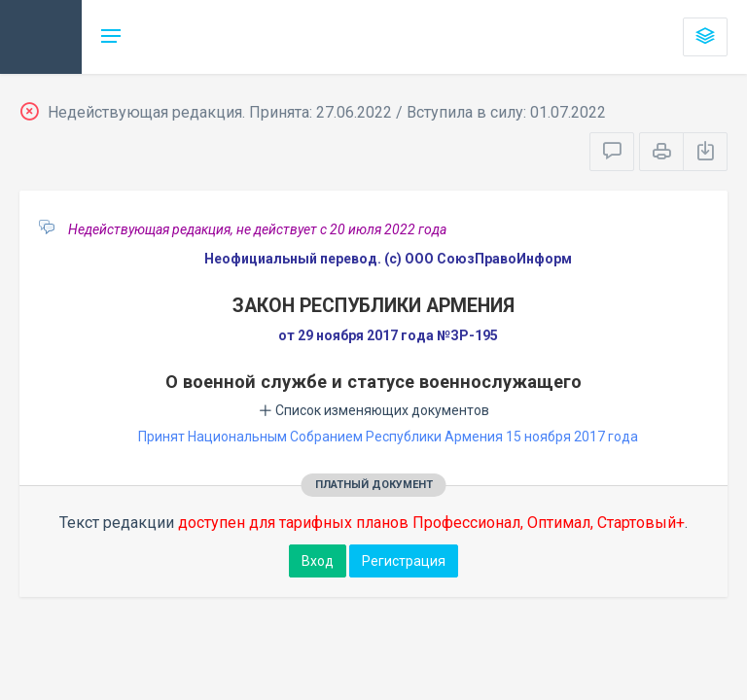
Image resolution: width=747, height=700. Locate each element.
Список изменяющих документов (374, 410)
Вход (318, 561)
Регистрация (404, 561)
